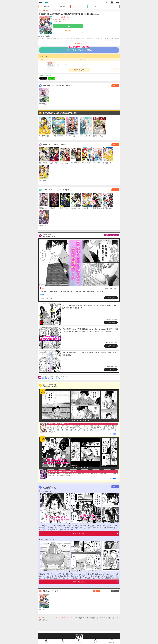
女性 (47, 11)
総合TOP (46, 7)
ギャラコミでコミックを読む (79, 49)
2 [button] (72, 420)
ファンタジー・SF (55, 11)
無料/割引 (63, 7)
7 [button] (86, 420)
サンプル (68, 26)
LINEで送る (52, 78)
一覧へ (115, 86)
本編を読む (68, 31)
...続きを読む (115, 578)
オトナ (112, 7)
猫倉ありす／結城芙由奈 (62, 20)
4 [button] (78, 420)
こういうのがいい (46, 491)
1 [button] (69, 420)
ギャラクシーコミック (46, 618)
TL (79, 7)
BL (95, 7)
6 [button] (83, 420)
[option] (55, 405)
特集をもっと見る (111, 235)
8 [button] (89, 420)
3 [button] (75, 420)
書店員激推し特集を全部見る (80, 377)
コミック (41, 11)
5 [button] (80, 420)
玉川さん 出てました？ (47, 539)
